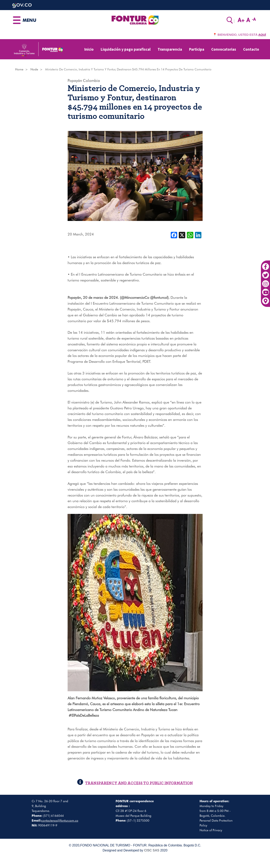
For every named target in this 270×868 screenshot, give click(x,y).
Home (19, 69)
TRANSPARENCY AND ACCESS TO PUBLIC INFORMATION (135, 783)
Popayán (75, 81)
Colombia (91, 81)
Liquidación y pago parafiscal (126, 49)
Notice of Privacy (211, 830)
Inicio (89, 49)
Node (34, 69)
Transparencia (170, 49)
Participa (197, 49)
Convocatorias (224, 49)
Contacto (251, 49)
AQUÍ (262, 35)
